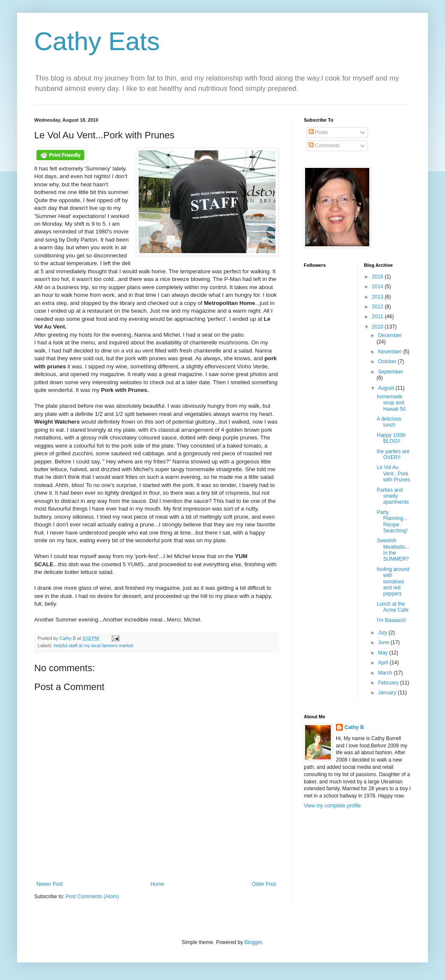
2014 (378, 287)
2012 (378, 307)
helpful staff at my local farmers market (93, 645)
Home (157, 884)
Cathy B (354, 727)
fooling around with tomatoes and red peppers (393, 582)
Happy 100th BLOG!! (391, 438)
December (390, 335)
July (383, 633)
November (390, 352)
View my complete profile (332, 806)
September (390, 372)
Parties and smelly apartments (393, 496)
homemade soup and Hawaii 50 (391, 403)
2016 (378, 277)
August (387, 388)
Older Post (264, 884)
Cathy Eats (97, 41)
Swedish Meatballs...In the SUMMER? (393, 550)
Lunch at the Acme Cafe (392, 607)
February (389, 683)
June (384, 642)
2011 (378, 317)
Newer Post (50, 884)
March (386, 673)
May (383, 653)
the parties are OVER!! (393, 454)
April (384, 663)
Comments (324, 146)
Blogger (253, 942)
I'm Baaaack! (391, 620)
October (388, 362)
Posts (318, 132)
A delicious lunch (389, 422)
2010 (378, 327)
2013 (378, 297)
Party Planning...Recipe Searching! (392, 521)
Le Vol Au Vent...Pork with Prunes (393, 474)
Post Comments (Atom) (92, 896)
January (388, 693)
